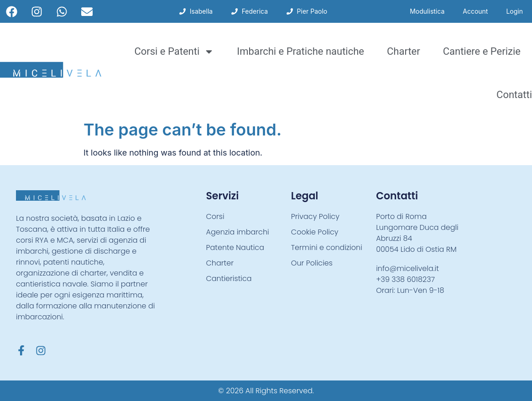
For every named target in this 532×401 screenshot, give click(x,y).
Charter (404, 51)
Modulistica (427, 11)
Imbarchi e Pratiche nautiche (300, 51)
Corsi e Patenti (174, 52)
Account (475, 11)
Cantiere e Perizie (482, 51)
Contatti (514, 95)
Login (514, 11)
